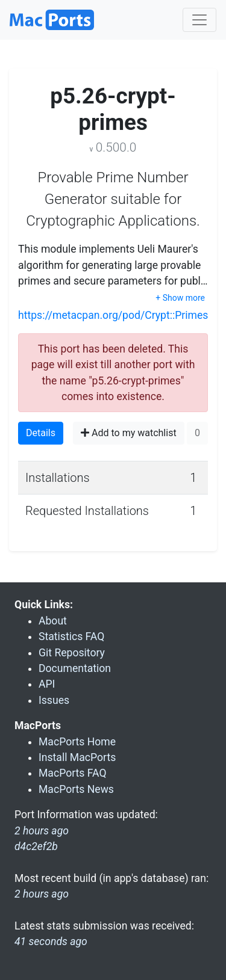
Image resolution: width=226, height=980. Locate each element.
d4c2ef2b (36, 846)
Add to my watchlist (129, 433)
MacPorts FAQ (73, 773)
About (53, 621)
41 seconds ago (51, 941)
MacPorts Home (77, 742)
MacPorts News (76, 789)
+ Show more (180, 298)
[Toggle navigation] (199, 20)
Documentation (75, 668)
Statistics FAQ (71, 636)
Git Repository (72, 653)
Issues (54, 700)
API (47, 684)
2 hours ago (42, 894)
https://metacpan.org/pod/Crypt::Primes (113, 315)
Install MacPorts (77, 757)
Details (41, 433)
